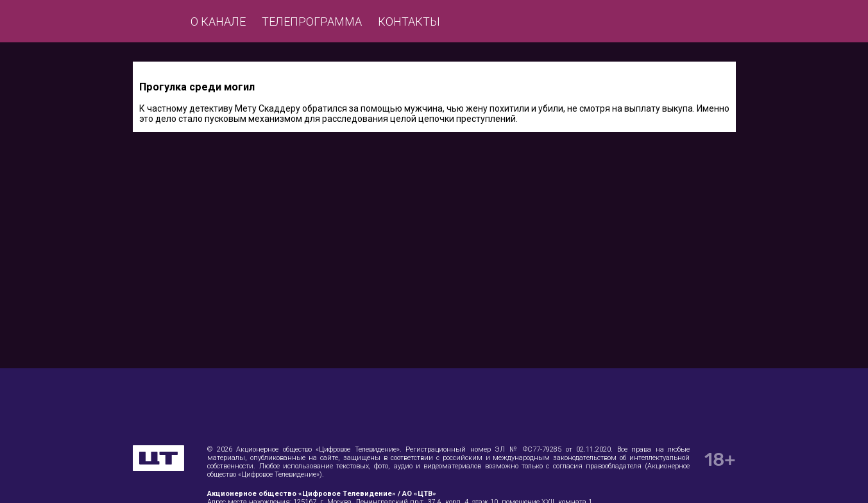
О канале (218, 21)
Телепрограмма (312, 21)
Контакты (409, 21)
